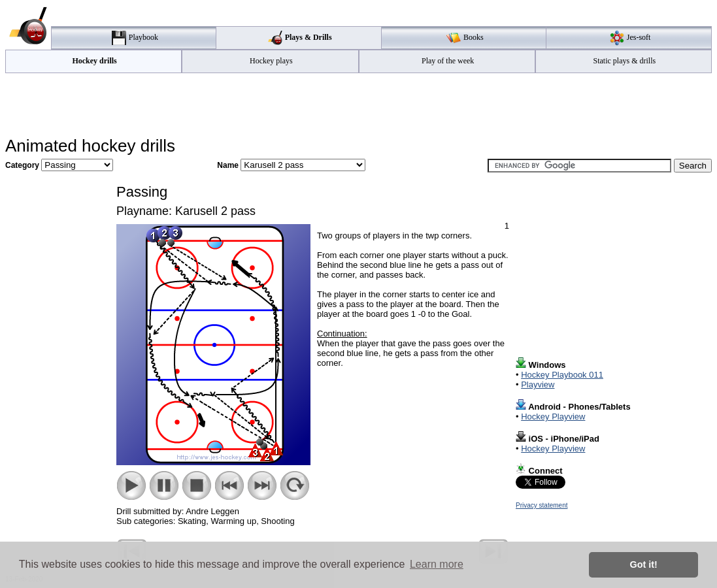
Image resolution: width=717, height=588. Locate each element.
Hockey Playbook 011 (562, 375)
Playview (538, 384)
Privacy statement (542, 505)
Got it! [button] (644, 564)
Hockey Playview (553, 416)
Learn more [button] (437, 564)
